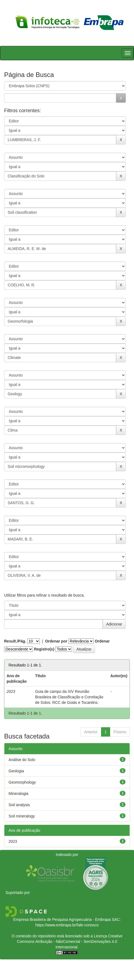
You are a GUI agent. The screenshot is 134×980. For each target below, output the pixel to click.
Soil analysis (19, 805)
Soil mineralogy (22, 816)
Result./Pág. (15, 641)
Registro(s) (44, 649)
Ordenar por (56, 641)
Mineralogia (18, 794)
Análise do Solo (22, 760)
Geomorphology (22, 782)
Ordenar (102, 641)
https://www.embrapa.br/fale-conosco (67, 925)
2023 (13, 841)
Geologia (16, 771)
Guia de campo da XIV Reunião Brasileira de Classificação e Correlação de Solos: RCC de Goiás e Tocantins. (69, 697)
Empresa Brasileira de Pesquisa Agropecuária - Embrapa (62, 919)
